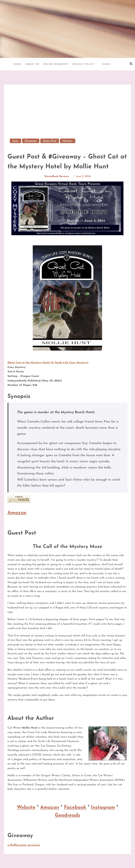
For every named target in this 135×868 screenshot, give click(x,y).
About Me (32, 64)
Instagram (103, 807)
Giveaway (31, 141)
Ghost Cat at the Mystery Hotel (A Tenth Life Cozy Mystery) (48, 363)
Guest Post (50, 141)
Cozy (15, 141)
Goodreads (67, 815)
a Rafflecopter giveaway (24, 845)
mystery (67, 141)
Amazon (17, 513)
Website (26, 807)
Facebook (75, 807)
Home (18, 64)
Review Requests (56, 64)
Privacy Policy (84, 64)
